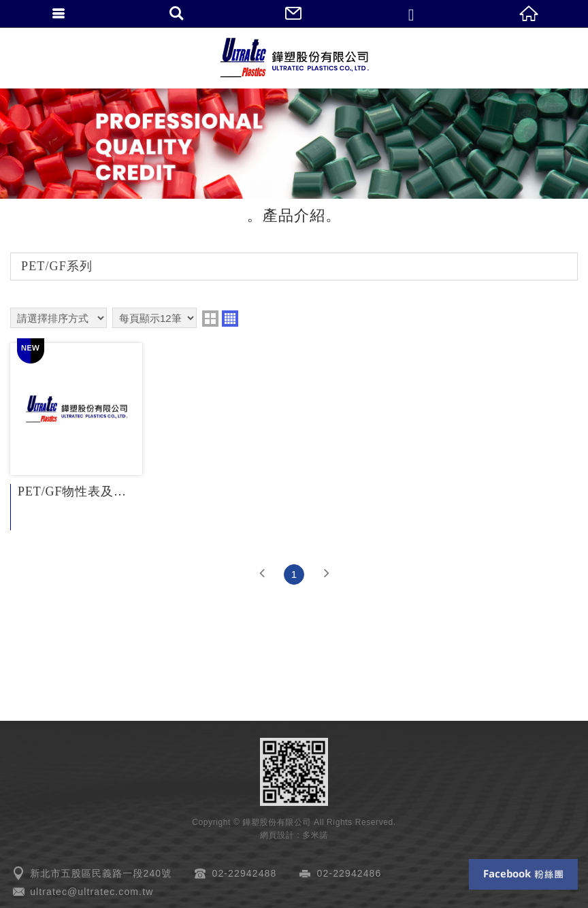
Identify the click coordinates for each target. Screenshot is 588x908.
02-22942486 (349, 873)
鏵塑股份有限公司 (294, 58)
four (230, 319)
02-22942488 (245, 873)
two (210, 319)
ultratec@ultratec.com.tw (92, 892)
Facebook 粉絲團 (523, 874)
